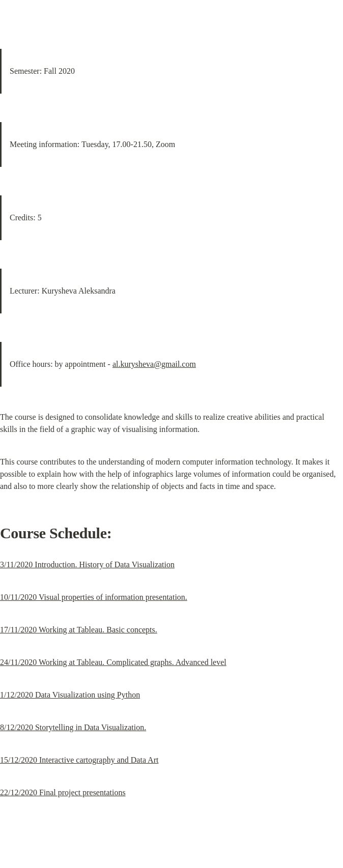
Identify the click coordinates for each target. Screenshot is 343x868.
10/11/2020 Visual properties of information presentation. (94, 597)
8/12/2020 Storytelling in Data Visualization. (73, 727)
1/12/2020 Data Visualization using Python (70, 695)
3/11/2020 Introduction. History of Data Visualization (87, 565)
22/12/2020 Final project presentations (63, 792)
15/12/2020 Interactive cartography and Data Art (79, 760)
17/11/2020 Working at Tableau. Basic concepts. (79, 630)
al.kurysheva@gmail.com (154, 364)
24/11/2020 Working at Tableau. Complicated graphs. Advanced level (113, 662)
